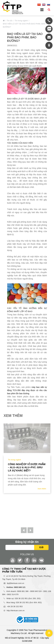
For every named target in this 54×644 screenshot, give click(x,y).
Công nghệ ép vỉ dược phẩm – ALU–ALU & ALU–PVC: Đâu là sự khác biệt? (27, 467)
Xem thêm (42, 489)
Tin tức (10, 21)
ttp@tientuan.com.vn (15, 583)
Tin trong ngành (21, 21)
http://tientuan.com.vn (16, 610)
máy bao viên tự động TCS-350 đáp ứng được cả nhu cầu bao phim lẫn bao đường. (27, 390)
